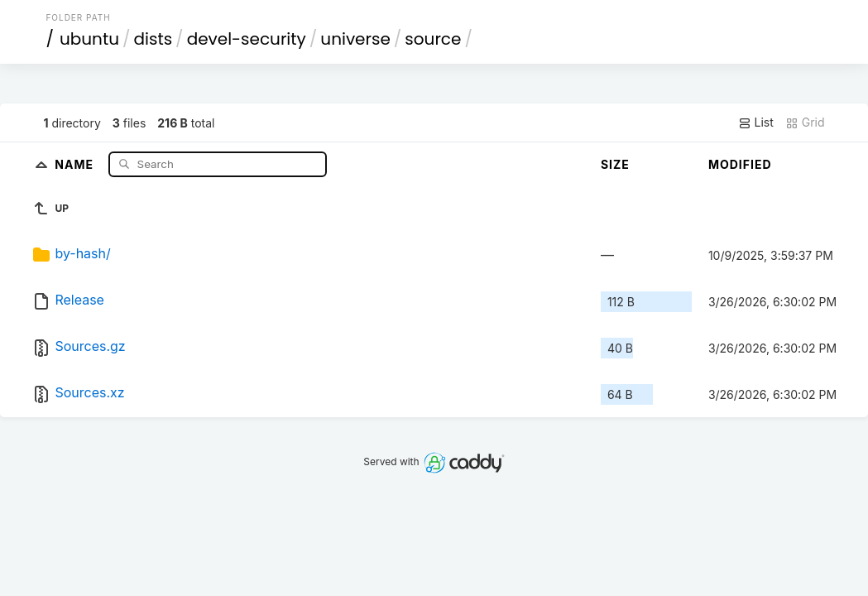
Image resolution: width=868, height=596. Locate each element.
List (756, 123)
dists (153, 39)
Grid (805, 123)
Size (615, 164)
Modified (740, 164)
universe (355, 39)
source (433, 39)
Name (76, 163)
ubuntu (89, 39)
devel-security (247, 39)
